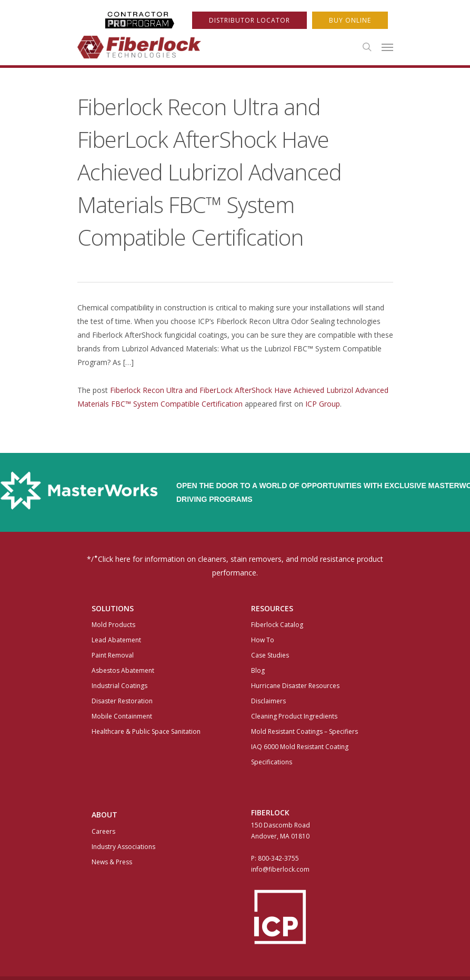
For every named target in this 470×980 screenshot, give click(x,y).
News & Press (112, 862)
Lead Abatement (116, 640)
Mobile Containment (122, 716)
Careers (103, 831)
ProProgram (146, 20)
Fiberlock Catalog (277, 625)
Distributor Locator (249, 20)
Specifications (272, 762)
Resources (272, 608)
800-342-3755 (278, 858)
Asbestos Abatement (123, 670)
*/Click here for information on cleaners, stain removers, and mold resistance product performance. (235, 565)
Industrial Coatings (119, 686)
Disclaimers (268, 701)
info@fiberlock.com (280, 869)
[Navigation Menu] (387, 47)
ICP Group (323, 404)
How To (263, 640)
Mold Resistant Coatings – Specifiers (304, 731)
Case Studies (270, 655)
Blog (258, 670)
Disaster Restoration (122, 701)
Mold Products (113, 625)
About (104, 815)
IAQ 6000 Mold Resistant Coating (300, 747)
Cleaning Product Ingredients (294, 716)
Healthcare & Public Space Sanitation (146, 731)
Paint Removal (113, 655)
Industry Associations (123, 847)
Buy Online (350, 20)
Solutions (113, 608)
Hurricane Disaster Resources (295, 686)
